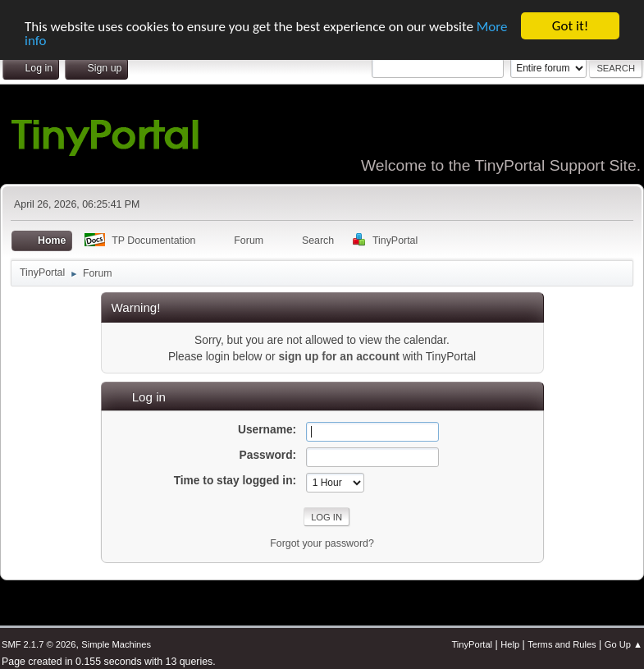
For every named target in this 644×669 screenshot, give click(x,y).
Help (510, 644)
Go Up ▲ (623, 644)
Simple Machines (116, 644)
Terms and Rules (562, 644)
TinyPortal (472, 644)
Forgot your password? (322, 543)
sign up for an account (338, 357)
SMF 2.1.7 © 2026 (39, 644)
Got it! (570, 26)
